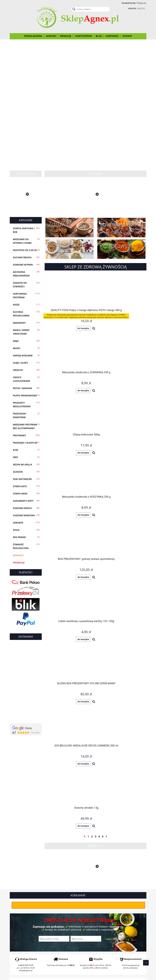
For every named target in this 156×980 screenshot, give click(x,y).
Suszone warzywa (106, 879)
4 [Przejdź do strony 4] (99, 463)
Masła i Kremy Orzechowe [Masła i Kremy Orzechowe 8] (21, 332)
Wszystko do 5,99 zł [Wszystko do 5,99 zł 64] (25, 250)
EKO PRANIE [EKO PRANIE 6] (19, 537)
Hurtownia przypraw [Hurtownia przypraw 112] (20, 296)
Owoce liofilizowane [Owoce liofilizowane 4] (21, 379)
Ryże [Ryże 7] (16, 450)
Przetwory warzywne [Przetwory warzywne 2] (20, 415)
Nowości (18, 555)
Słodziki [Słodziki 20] (18, 472)
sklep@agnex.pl (26, 821)
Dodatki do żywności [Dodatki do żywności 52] (20, 285)
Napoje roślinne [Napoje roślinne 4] (23, 355)
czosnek (93, 879)
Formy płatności (17, 920)
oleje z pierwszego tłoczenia (71, 884)
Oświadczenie (119, 924)
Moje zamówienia (87, 920)
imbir (86, 879)
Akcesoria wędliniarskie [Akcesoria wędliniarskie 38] (21, 274)
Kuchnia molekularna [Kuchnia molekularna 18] (21, 314)
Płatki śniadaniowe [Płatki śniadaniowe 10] (25, 395)
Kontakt (116, 931)
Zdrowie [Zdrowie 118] (18, 523)
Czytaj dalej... (19, 895)
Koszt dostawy (17, 924)
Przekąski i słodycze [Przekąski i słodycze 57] (25, 443)
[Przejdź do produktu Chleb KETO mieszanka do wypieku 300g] (26, 208)
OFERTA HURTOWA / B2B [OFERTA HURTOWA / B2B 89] (24, 230)
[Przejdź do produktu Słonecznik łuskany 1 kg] (96, 507)
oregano (45, 879)
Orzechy (63, 881)
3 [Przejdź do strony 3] (96, 463)
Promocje (19, 563)
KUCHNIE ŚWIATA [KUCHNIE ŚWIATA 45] (22, 257)
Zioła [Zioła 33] (16, 530)
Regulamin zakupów (54, 927)
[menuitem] (33, 36)
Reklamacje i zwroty (19, 927)
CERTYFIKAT (118, 920)
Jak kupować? (50, 916)
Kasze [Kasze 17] (16, 305)
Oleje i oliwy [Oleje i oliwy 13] (20, 363)
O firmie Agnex (119, 916)
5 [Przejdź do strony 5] (103, 463)
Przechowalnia (85, 924)
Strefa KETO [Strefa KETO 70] (20, 486)
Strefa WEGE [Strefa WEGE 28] (20, 494)
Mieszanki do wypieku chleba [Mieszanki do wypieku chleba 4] (22, 241)
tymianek (26, 879)
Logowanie (83, 916)
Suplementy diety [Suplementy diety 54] (23, 501)
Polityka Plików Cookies (123, 927)
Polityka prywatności (54, 924)
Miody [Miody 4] (17, 348)
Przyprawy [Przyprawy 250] (19, 435)
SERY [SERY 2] (15, 457)
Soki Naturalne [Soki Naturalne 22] (22, 479)
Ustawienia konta (86, 927)
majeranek (36, 879)
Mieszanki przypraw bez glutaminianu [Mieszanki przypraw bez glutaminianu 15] (25, 426)
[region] (78, 101)
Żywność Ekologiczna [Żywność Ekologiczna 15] (21, 546)
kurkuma (79, 879)
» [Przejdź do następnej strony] (106, 463)
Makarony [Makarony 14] (19, 323)
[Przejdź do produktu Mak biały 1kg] (96, 207)
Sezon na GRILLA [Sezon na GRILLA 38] (22, 464)
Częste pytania (51, 920)
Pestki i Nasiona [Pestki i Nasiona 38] (22, 388)
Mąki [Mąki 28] (16, 341)
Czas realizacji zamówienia (23, 916)
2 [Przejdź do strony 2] (92, 463)
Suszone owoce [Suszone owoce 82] (22, 508)
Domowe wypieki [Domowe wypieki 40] (23, 265)
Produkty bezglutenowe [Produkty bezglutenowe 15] (22, 405)
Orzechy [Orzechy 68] (18, 370)
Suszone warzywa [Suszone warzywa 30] (24, 515)
